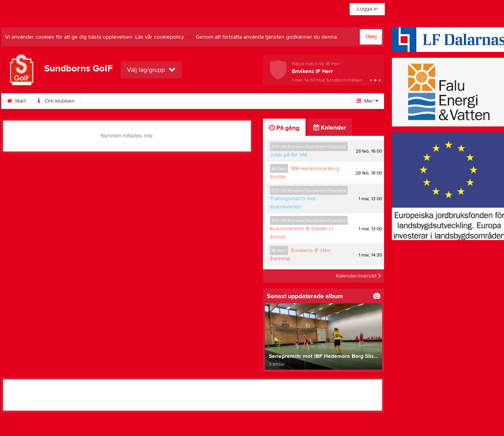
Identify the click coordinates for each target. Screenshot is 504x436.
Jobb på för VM (289, 155)
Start (16, 101)
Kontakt (186, 101)
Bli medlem (104, 101)
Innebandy (266, 101)
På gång (284, 128)
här (189, 37)
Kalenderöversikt (358, 276)
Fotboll (306, 101)
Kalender (147, 101)
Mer (367, 101)
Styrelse (224, 101)
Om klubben (56, 101)
